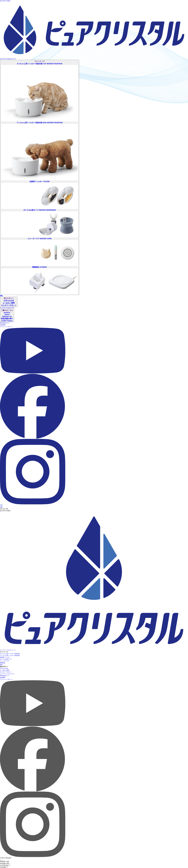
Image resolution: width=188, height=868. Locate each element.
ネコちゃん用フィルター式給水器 (10, 654)
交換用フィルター (5, 657)
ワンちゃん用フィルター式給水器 (10, 655)
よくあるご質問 (5, 670)
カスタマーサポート (6, 672)
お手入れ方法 (4, 668)
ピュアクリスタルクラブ (7, 674)
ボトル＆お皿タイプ (6, 659)
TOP (1, 505)
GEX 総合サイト (5, 323)
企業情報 (3, 325)
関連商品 (3, 663)
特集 (1, 507)
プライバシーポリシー (7, 327)
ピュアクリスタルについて (8, 650)
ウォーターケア (5, 661)
